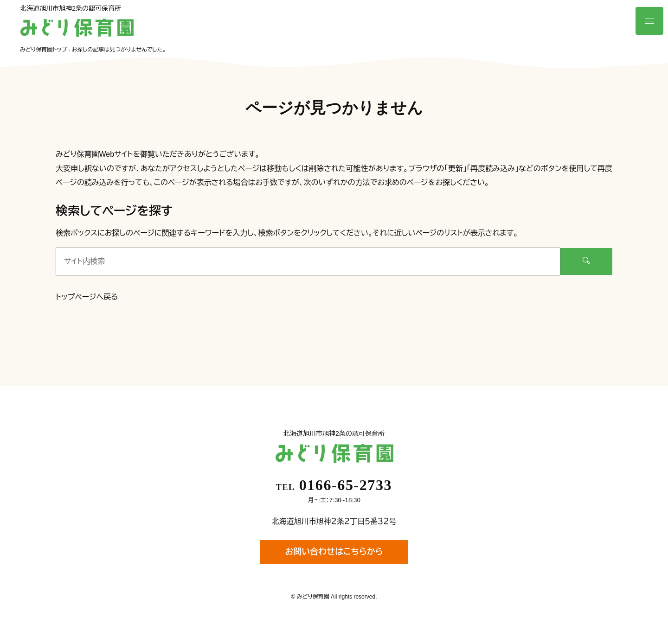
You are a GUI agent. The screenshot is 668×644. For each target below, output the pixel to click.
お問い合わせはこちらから (334, 552)
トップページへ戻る (87, 297)
